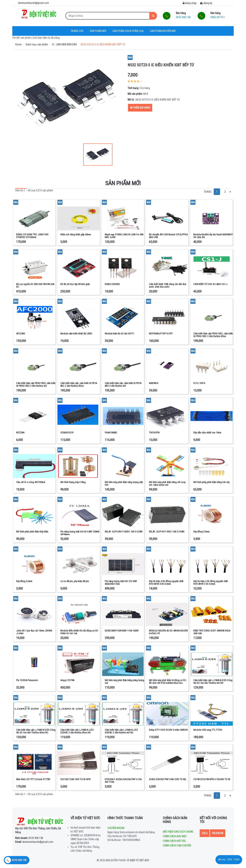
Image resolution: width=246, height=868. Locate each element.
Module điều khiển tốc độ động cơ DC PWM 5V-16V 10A (79, 632)
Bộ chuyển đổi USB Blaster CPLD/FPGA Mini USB (168, 236)
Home (18, 44)
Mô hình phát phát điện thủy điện (32, 532)
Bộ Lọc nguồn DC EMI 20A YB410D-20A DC (35, 285)
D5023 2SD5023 (112, 284)
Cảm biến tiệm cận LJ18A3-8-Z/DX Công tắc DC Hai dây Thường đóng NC (36, 731)
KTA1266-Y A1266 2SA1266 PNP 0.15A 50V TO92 (123, 781)
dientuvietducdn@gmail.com (34, 842)
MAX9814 (154, 383)
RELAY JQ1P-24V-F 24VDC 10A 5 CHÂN (124, 532)
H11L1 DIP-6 (199, 383)
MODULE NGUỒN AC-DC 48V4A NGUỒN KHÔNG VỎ (168, 632)
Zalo (205, 833)
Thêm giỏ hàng (140, 108)
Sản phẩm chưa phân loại (128, 31)
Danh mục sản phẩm (37, 44)
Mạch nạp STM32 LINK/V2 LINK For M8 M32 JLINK (124, 236)
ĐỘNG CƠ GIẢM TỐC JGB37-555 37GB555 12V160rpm (32, 236)
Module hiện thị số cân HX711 (119, 334)
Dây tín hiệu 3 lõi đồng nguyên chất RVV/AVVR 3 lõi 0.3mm (211, 583)
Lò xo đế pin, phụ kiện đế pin (75, 581)
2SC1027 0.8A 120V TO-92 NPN (75, 779)
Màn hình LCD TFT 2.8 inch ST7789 (33, 779)
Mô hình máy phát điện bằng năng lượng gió (124, 682)
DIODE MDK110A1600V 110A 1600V (122, 631)
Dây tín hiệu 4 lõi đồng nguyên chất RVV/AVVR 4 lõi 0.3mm (166, 583)
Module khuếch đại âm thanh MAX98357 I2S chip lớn (213, 236)
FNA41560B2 (111, 433)
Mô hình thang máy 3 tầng (73, 482)
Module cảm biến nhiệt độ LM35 (76, 334)
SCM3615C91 (67, 433)
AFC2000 (20, 334)
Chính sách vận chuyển (177, 846)
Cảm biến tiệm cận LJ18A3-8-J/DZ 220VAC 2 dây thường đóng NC (77, 731)
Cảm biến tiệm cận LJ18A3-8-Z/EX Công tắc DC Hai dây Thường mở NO (213, 682)
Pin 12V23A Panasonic (27, 680)
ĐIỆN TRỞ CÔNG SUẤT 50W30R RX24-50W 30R (212, 632)
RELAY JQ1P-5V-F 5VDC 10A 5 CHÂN (167, 532)
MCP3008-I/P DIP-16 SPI (161, 334)
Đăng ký (206, 3)
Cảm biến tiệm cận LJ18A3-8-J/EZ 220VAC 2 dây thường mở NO (121, 731)
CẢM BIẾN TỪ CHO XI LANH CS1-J (210, 284)
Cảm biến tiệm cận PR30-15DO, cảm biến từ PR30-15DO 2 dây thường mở (36, 384)
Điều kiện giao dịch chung (178, 832)
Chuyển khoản (116, 828)
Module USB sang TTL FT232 (208, 730)
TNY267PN (154, 433)
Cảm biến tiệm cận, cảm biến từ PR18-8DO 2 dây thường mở (123, 384)
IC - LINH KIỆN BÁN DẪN (64, 44)
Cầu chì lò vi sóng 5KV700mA (31, 482)
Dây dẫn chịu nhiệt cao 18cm (207, 433)
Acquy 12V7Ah (67, 680)
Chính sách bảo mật (175, 836)
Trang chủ (77, 31)
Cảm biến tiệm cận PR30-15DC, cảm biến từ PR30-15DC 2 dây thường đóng (213, 335)
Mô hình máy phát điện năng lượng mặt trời (124, 484)
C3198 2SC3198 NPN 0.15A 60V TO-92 (212, 779)
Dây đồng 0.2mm (24, 581)
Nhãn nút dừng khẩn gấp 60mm (76, 234)
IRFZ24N (20, 433)
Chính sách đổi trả (174, 841)
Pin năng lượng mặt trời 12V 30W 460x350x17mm (121, 583)
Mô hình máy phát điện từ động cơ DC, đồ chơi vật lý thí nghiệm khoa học (168, 682)
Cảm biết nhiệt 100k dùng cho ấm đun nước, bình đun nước (168, 285)
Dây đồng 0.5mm (201, 532)
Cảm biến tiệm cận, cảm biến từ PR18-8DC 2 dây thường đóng (79, 384)
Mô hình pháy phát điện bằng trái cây (211, 482)
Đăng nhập (190, 3)
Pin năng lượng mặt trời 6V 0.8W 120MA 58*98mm (80, 533)
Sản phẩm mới (98, 31)
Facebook (218, 833)
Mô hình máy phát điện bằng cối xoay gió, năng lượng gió (167, 484)
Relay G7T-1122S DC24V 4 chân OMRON (168, 730)
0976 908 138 (29, 838)
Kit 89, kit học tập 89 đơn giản (75, 284)
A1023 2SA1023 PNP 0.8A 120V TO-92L (168, 779)
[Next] (230, 192)
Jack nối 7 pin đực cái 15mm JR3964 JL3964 (34, 632)
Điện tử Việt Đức (140, 860)
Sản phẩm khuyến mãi (163, 31)
